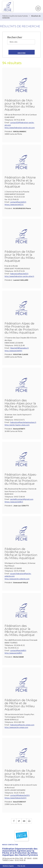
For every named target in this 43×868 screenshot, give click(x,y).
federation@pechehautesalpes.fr (23, 422)
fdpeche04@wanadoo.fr (19, 348)
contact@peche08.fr (18, 650)
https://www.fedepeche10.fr (16, 798)
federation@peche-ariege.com (22, 725)
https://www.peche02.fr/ (14, 204)
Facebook (14, 821)
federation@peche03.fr (19, 274)
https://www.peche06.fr (14, 502)
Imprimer (29, 821)
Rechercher (15, 37)
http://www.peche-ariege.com (16, 727)
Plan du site (21, 866)
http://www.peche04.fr (13, 351)
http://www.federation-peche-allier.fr (19, 276)
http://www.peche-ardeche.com (17, 579)
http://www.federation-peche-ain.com (20, 128)
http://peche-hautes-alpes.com (17, 425)
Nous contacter (10, 845)
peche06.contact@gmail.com (22, 499)
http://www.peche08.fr (13, 653)
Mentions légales (8, 866)
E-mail (24, 821)
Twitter (19, 821)
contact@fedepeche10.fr (20, 795)
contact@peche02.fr (18, 202)
